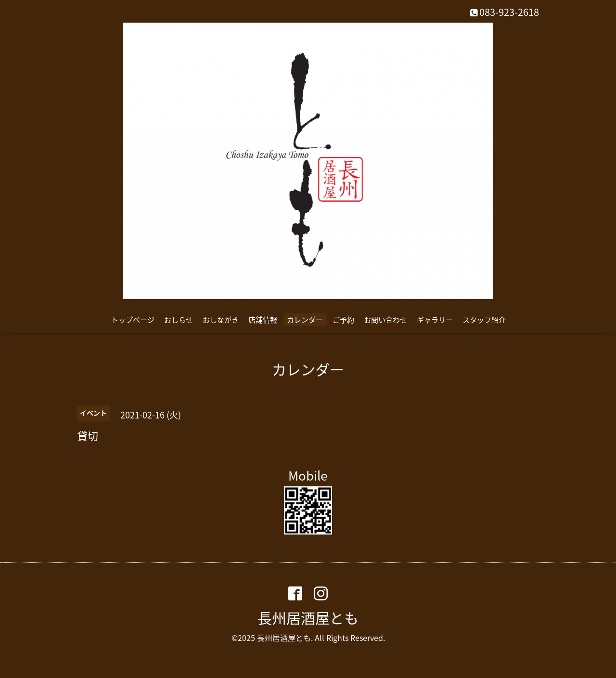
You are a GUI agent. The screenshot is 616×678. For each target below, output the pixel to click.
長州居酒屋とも (308, 618)
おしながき (221, 320)
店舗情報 (263, 320)
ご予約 (343, 320)
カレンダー (305, 320)
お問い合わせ (385, 320)
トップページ (133, 320)
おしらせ (179, 320)
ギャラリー (435, 320)
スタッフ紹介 (484, 320)
